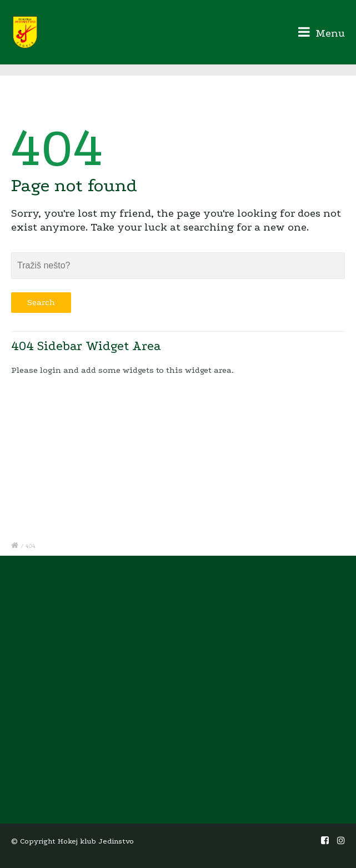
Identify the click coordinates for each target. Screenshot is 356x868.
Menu (322, 32)
